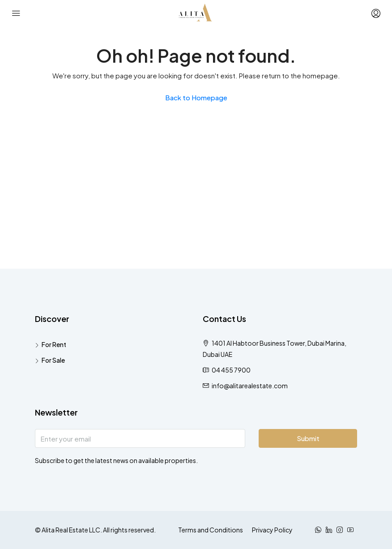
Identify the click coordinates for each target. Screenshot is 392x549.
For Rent (54, 344)
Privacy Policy (272, 530)
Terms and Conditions (211, 530)
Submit (308, 438)
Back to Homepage (196, 97)
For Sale (53, 360)
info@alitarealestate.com (250, 386)
